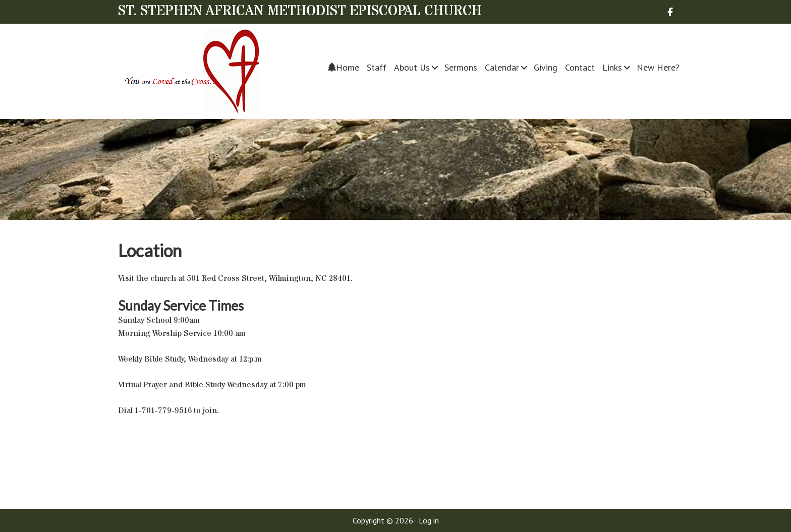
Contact (580, 67)
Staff (377, 67)
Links (612, 67)
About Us (412, 67)
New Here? (658, 67)
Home (344, 67)
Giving (546, 67)
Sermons (461, 67)
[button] (435, 67)
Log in (429, 520)
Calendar (502, 67)
